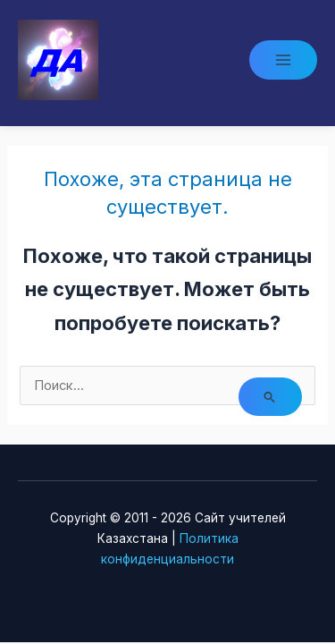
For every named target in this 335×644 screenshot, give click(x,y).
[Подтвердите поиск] (270, 397)
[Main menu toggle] (283, 60)
